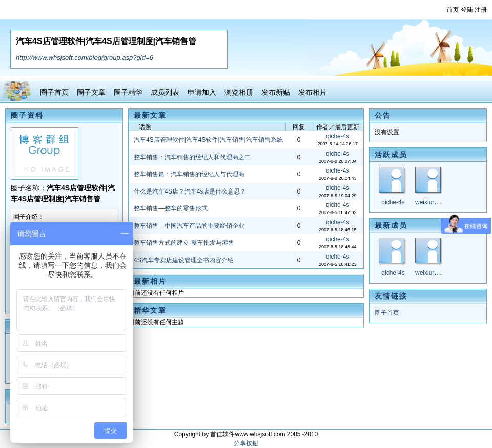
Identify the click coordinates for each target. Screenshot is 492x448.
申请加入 (202, 92)
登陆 (467, 10)
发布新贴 (276, 92)
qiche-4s (393, 202)
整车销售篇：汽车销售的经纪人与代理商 (189, 174)
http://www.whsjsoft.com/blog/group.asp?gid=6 (85, 58)
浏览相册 (239, 92)
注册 (481, 10)
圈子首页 (54, 92)
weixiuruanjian (435, 202)
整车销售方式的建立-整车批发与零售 (184, 243)
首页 (453, 10)
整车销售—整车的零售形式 (171, 208)
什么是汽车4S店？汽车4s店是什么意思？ (190, 191)
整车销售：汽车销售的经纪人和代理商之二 (192, 157)
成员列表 (165, 92)
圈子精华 (128, 92)
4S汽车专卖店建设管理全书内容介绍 (184, 260)
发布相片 (313, 92)
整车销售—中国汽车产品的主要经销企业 (189, 226)
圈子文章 (91, 92)
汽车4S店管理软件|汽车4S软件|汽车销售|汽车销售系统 (208, 140)
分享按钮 (246, 443)
